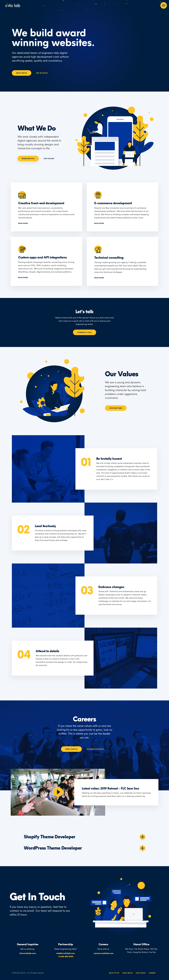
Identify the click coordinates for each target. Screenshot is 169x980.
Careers (152, 973)
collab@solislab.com (66, 953)
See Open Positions (95, 749)
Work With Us (28, 159)
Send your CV (71, 749)
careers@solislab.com (104, 953)
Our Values (49, 159)
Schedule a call (85, 332)
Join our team (116, 408)
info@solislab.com (28, 953)
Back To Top (114, 973)
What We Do (22, 73)
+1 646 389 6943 (66, 957)
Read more (23, 223)
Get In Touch (42, 73)
